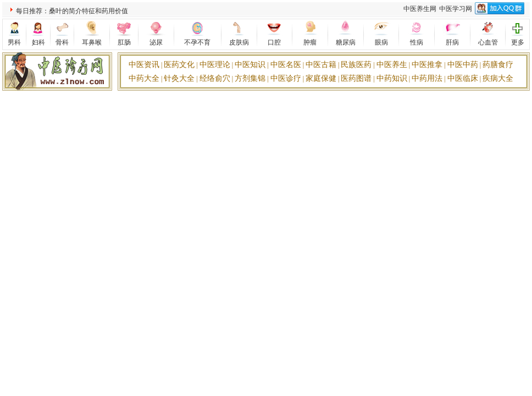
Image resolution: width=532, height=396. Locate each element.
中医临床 (463, 78)
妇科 (38, 42)
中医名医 (286, 65)
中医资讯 (144, 65)
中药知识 (392, 78)
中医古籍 (321, 65)
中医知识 (250, 65)
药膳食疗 (498, 65)
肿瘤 (310, 42)
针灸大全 (179, 78)
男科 (14, 42)
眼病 (381, 42)
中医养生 (392, 65)
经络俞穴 (215, 78)
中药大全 (144, 78)
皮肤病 (239, 42)
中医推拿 (427, 65)
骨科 (62, 42)
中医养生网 (420, 9)
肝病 (452, 42)
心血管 (488, 42)
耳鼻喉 (92, 42)
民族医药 (356, 65)
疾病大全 (498, 78)
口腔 (274, 42)
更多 (518, 42)
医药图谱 (356, 78)
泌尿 (156, 42)
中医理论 (215, 65)
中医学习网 (456, 9)
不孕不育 (197, 42)
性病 (417, 42)
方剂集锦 (250, 78)
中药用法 (427, 78)
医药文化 (179, 65)
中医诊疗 (286, 78)
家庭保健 (321, 78)
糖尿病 (346, 42)
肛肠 (124, 42)
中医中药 (463, 65)
